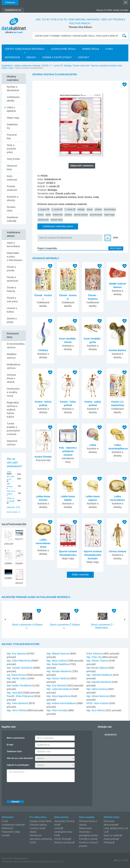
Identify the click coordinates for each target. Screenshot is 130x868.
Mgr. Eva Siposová (17, 654)
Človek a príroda (11, 269)
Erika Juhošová (95, 654)
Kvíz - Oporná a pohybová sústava (68, 451)
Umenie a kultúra (12, 310)
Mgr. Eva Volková (96, 710)
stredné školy (57, 220)
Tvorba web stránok (11, 862)
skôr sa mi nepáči (11, 492)
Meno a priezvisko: (16, 738)
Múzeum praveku (63, 842)
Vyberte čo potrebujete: (18, 765)
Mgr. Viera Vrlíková (17, 710)
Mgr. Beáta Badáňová (58, 664)
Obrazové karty (12, 168)
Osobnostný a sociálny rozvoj (13, 392)
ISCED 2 (46, 66)
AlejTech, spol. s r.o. (54, 862)
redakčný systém (29, 862)
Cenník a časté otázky (57, 57)
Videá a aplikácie (11, 109)
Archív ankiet (12, 512)
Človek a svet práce (12, 300)
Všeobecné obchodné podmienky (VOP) (41, 839)
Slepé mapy (13, 118)
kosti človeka (110, 209)
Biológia (68, 66)
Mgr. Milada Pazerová (58, 654)
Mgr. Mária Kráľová (57, 661)
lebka (48, 215)
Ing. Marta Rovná (16, 675)
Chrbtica (43, 350)
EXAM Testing (62, 839)
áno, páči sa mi (11, 478)
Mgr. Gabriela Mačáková (99, 675)
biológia (81, 209)
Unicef (58, 828)
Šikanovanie (85, 828)
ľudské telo (58, 215)
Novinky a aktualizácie (13, 89)
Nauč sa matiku (112, 835)
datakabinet (111, 735)
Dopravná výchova (12, 443)
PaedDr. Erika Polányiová (20, 696)
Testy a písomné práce (11, 149)
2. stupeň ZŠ (44, 209)
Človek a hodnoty (11, 289)
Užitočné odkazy (38, 825)
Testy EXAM (13, 159)
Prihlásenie (10, 3)
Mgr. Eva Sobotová (57, 686)
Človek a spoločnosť (13, 279)
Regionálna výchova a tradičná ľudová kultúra (13, 410)
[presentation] (32, 790)
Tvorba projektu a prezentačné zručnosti (13, 429)
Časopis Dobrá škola (41, 821)
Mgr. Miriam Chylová (97, 661)
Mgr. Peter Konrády (57, 710)
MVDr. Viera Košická (97, 703)
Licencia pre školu (63, 49)
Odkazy (31, 57)
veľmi (9, 472)
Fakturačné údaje (11, 832)
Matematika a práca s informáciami (14, 257)
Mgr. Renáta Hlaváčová (59, 671)
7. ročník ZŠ (57, 66)
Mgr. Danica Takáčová (58, 678)
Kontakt (84, 57)
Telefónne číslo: (14, 751)
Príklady (108, 842)
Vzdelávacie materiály (13, 825)
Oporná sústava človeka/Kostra (56, 238)
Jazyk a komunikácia (13, 244)
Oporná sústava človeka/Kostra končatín (93, 555)
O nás (109, 49)
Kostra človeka (43, 457)
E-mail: (10, 745)
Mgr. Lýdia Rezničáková (59, 689)
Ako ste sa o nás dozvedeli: (20, 758)
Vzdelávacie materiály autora (58, 226)
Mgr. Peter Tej (94, 657)
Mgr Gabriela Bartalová (99, 682)
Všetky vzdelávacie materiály (25, 49)
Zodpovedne (110, 839)
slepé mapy (110, 215)
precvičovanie (96, 215)
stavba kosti (43, 220)
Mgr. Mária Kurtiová (97, 689)
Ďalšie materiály (80, 575)
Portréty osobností (12, 188)
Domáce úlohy (11, 209)
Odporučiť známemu (82, 166)
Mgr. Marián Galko (16, 678)
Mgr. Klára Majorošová (58, 696)
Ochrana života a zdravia (11, 378)
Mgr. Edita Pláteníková (19, 661)
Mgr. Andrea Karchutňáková (61, 703)
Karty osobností (12, 178)
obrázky (68, 215)
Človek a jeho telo (81, 66)
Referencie (12, 57)
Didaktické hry (12, 126)
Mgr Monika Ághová (97, 668)
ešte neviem (10, 485)
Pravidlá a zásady (88, 839)
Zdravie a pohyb (12, 320)
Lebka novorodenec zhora (43, 543)
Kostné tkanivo (117, 350)
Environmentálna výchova (16, 346)
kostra (41, 215)
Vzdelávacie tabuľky (13, 99)
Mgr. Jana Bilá (14, 693)
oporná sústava (81, 215)
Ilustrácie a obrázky (13, 198)
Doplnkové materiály (12, 219)
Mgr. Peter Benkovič (17, 703)
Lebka (93, 445)
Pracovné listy (12, 137)
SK (126, 3)
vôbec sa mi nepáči (11, 500)
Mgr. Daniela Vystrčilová (19, 668)
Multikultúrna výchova (13, 366)
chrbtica (98, 209)
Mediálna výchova (12, 356)
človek (90, 209)
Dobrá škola (91, 49)
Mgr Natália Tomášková (19, 686)
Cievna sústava (117, 551)
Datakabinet (7, 66)
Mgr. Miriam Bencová (98, 696)
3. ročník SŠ (57, 209)
